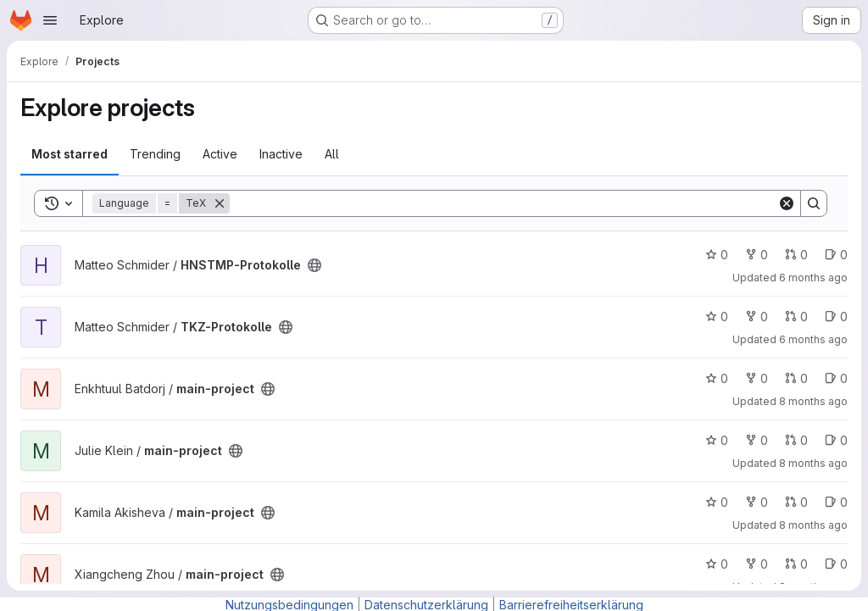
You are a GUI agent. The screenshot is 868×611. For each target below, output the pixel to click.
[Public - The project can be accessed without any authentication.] (314, 265)
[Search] (504, 203)
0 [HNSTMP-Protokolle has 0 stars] (717, 255)
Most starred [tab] (70, 154)
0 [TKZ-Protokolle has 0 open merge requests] (796, 317)
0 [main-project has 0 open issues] (836, 378)
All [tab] (332, 154)
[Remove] (220, 203)
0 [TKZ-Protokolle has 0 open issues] (836, 317)
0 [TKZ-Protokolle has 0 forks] (757, 317)
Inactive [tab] (281, 154)
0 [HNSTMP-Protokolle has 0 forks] (757, 255)
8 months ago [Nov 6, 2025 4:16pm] (813, 401)
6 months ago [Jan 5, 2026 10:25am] (813, 339)
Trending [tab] (155, 154)
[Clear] (787, 203)
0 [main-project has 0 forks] (757, 378)
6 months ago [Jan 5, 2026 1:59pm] (813, 278)
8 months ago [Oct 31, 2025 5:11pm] (813, 463)
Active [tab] (220, 154)
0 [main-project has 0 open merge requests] (796, 378)
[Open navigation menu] (50, 20)
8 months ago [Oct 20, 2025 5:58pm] (813, 525)
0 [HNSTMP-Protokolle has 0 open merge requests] (796, 255)
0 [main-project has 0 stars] (717, 378)
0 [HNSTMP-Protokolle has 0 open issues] (836, 255)
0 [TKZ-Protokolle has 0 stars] (717, 317)
